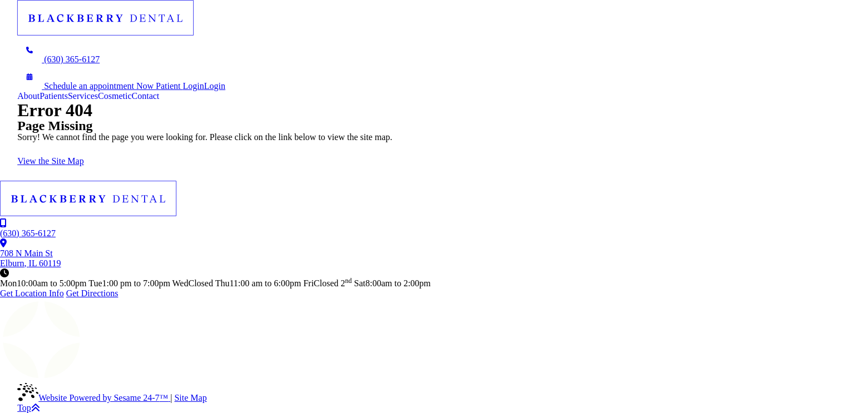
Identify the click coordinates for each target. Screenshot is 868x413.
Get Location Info (32, 293)
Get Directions (92, 293)
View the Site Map (50, 161)
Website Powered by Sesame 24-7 (94, 398)
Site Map (190, 398)
